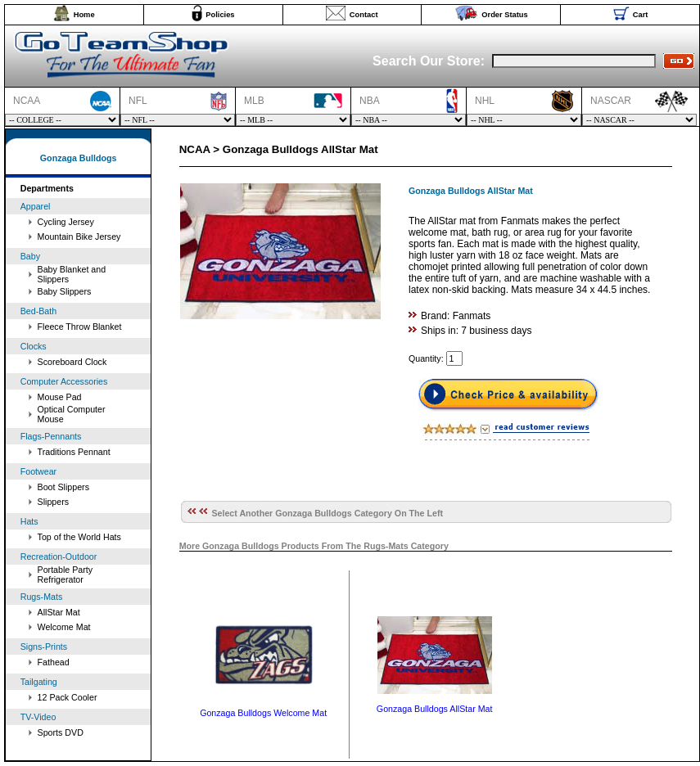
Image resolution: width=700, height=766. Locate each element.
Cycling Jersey (66, 222)
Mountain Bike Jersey (79, 237)
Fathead (54, 662)
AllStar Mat (59, 612)
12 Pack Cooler (68, 697)
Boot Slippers (63, 487)
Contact (364, 15)
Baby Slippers (65, 291)
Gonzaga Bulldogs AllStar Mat (435, 709)
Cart (641, 15)
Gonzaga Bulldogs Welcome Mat (263, 713)
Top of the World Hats (79, 537)
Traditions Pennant (74, 452)
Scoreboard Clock (72, 362)
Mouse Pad (60, 397)
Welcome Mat (64, 627)
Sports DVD (61, 732)
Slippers (54, 502)
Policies (220, 15)
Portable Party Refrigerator (65, 574)
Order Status (505, 15)
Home (84, 15)
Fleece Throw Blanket (80, 327)
